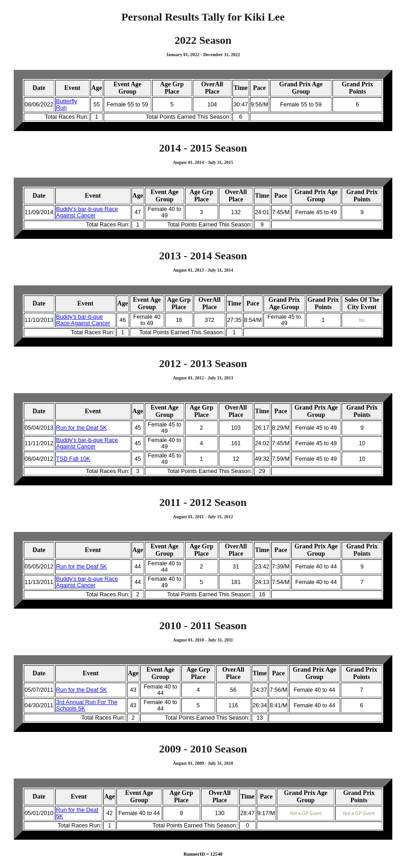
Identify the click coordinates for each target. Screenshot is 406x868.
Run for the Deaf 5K (82, 428)
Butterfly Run (67, 105)
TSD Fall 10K (73, 459)
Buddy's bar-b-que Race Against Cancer (87, 212)
